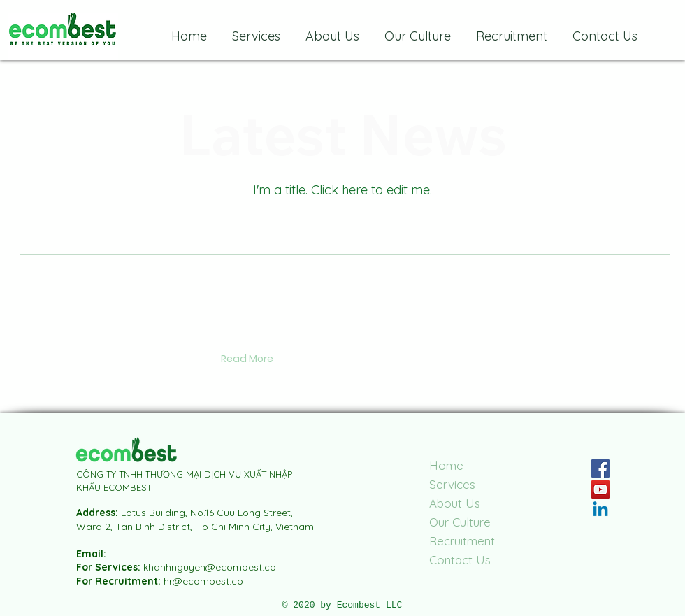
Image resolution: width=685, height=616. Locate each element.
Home (446, 465)
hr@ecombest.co (203, 581)
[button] (247, 359)
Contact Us (460, 560)
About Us (455, 503)
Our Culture (460, 522)
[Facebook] (600, 468)
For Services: (110, 567)
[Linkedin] (600, 510)
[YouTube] (600, 489)
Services (452, 484)
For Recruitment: (120, 581)
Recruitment (462, 541)
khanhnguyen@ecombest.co (210, 567)
